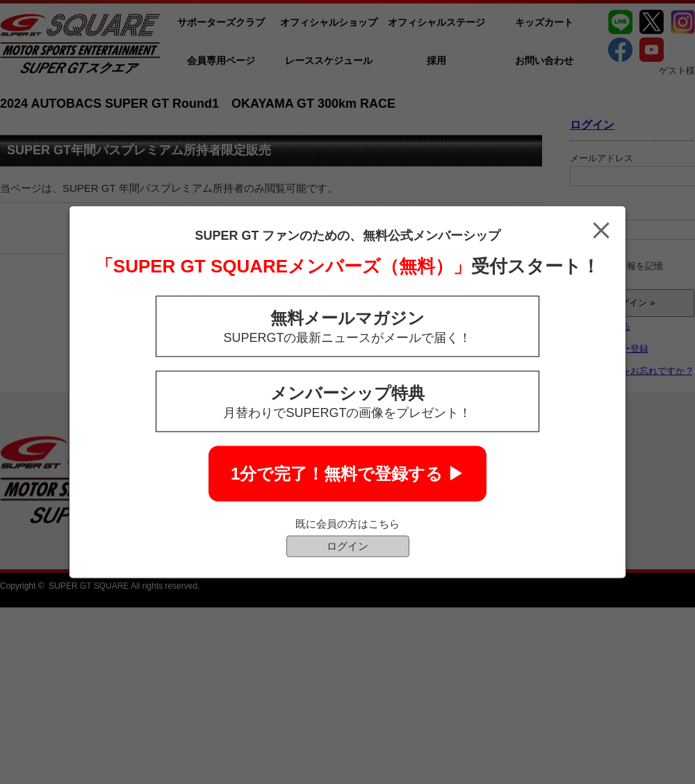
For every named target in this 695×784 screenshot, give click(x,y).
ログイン (347, 546)
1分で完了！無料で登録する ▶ (347, 474)
